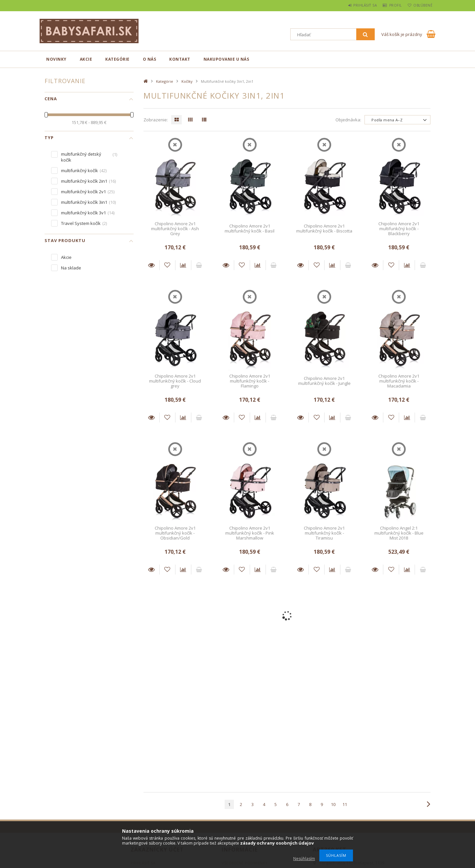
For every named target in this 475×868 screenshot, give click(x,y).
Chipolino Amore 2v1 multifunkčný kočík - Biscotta (324, 228)
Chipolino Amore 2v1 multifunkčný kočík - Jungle (324, 381)
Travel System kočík (81, 223)
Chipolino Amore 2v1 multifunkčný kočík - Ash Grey (175, 229)
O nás (150, 59)
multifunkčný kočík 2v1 (83, 192)
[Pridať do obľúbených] (167, 265)
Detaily (151, 265)
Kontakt (180, 59)
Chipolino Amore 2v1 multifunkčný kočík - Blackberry (399, 229)
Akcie (86, 59)
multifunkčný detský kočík (81, 157)
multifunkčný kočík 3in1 (84, 202)
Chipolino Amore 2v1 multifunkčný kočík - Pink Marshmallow (250, 533)
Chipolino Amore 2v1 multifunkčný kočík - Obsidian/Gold (175, 533)
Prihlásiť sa (355, 5)
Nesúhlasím (304, 859)
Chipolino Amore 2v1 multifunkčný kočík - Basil (250, 228)
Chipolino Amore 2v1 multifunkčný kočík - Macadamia (399, 381)
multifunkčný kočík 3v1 (83, 213)
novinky (56, 59)
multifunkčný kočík (79, 170)
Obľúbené (421, 5)
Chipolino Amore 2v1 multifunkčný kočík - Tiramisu (324, 533)
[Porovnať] (183, 265)
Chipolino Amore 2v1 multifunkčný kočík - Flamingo (250, 381)
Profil (390, 5)
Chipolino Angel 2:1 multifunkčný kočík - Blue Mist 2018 (399, 533)
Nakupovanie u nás (226, 59)
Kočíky (187, 81)
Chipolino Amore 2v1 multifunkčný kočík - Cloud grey (175, 381)
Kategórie (117, 59)
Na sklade (71, 268)
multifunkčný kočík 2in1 (84, 181)
